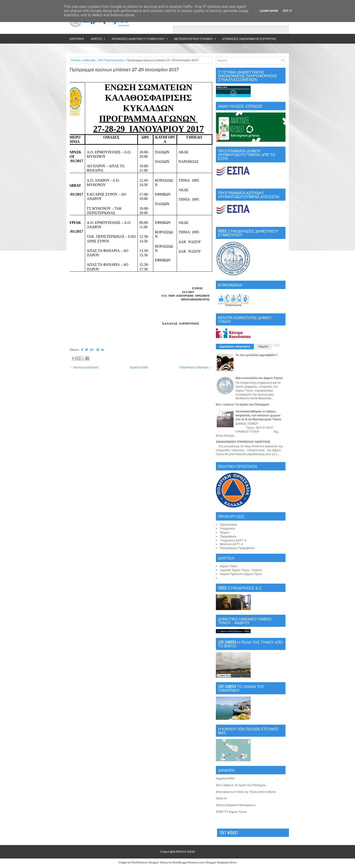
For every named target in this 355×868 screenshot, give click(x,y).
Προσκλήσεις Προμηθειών (237, 548)
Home (76, 60)
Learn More (269, 11)
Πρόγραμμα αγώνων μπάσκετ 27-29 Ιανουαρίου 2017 (125, 70)
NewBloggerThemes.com (188, 863)
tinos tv (221, 798)
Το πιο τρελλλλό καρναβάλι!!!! (257, 355)
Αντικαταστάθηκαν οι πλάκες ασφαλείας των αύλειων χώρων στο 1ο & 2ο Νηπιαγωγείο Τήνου (258, 415)
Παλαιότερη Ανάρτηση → (196, 367)
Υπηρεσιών (228, 529)
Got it (287, 11)
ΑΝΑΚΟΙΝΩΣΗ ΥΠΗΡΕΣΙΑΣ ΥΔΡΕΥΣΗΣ (243, 442)
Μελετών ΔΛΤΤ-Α (232, 544)
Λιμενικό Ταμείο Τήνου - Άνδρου (241, 570)
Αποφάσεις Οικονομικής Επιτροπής (249, 39)
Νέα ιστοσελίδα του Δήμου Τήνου (259, 378)
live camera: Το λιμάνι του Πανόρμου (243, 404)
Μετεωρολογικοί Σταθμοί (196, 37)
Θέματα (263, 347)
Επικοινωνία (89, 48)
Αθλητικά (89, 60)
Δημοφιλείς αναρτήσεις (235, 347)
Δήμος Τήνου (229, 566)
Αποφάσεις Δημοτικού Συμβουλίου (141, 37)
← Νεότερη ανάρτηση (84, 367)
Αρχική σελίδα (139, 367)
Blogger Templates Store (221, 863)
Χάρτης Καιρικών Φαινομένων (236, 805)
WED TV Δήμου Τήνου (231, 812)
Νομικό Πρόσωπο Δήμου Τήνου (241, 574)
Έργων (225, 532)
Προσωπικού (229, 525)
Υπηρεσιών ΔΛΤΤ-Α (233, 540)
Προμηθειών (228, 536)
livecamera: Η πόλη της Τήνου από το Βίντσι (246, 792)
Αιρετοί (99, 37)
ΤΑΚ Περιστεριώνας (110, 60)
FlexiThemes (139, 863)
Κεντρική (77, 39)
